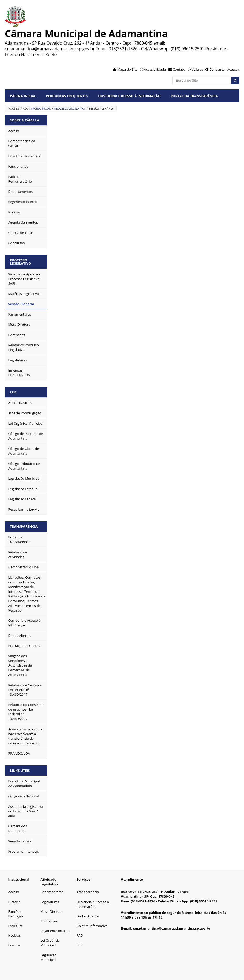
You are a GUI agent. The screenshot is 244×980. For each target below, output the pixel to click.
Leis (13, 392)
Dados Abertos (88, 916)
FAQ (80, 935)
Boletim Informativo (92, 926)
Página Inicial (23, 96)
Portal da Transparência (194, 96)
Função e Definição (16, 914)
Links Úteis (20, 771)
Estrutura (16, 926)
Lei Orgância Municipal (50, 943)
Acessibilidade (155, 69)
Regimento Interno (55, 931)
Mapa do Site (127, 69)
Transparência (24, 526)
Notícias (15, 935)
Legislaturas (50, 902)
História (14, 902)
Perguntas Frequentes (67, 96)
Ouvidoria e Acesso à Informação (129, 96)
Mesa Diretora (51, 911)
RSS (80, 945)
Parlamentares (52, 892)
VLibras (197, 69)
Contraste (217, 69)
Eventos (14, 945)
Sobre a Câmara (25, 120)
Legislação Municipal (48, 957)
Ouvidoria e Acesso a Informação (93, 904)
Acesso (14, 892)
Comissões (49, 921)
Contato (179, 69)
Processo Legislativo (70, 109)
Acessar (233, 69)
